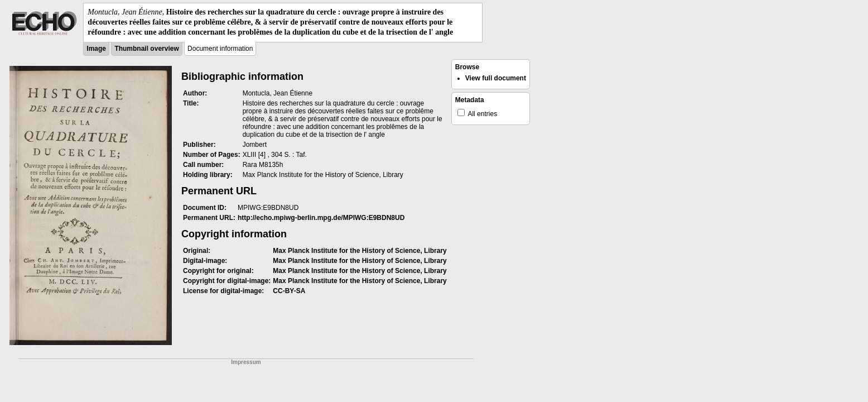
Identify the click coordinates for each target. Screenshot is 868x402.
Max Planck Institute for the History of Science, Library (360, 251)
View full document (496, 78)
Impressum (246, 362)
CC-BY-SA (289, 291)
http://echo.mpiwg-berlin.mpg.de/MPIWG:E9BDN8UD (321, 218)
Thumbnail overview (146, 49)
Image (96, 49)
